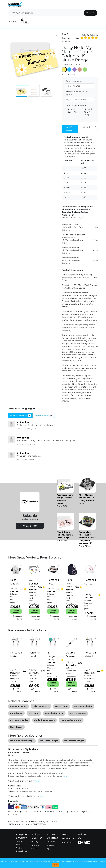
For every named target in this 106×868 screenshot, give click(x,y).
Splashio (94, 35)
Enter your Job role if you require (77, 93)
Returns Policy (20, 843)
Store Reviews (44, 415)
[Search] (46, 13)
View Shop (30, 526)
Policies (50, 845)
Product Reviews (20, 415)
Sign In (13, 22)
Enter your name (73, 81)
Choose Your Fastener (76, 105)
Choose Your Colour (71, 64)
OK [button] (56, 865)
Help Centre (68, 838)
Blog (49, 849)
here (65, 776)
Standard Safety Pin (72, 111)
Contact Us (67, 842)
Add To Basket (70, 129)
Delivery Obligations (21, 850)
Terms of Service (35, 847)
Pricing (35, 842)
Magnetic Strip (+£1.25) (88, 112)
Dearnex (51, 842)
